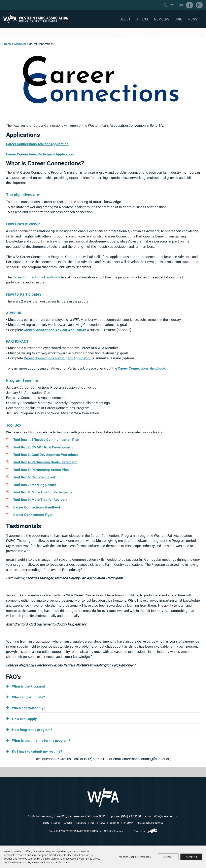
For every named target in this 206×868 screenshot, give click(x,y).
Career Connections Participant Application (40, 154)
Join (179, 19)
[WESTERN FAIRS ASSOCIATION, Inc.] (36, 19)
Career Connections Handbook (36, 277)
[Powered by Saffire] (152, 831)
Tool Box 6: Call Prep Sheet (34, 477)
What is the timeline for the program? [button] (41, 740)
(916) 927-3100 (131, 816)
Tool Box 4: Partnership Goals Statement (45, 462)
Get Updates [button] (176, 5)
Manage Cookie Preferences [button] (135, 857)
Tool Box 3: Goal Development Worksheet (46, 455)
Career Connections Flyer (33, 515)
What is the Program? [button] (29, 686)
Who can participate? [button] (28, 697)
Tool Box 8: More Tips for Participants (43, 492)
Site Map (128, 823)
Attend (142, 19)
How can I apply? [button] (25, 719)
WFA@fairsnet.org (166, 816)
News (193, 19)
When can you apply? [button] (29, 708)
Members (161, 19)
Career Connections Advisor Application (37, 144)
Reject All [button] (168, 857)
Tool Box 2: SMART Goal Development (43, 447)
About (125, 19)
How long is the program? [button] (32, 730)
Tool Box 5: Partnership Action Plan (41, 470)
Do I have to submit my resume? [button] (37, 751)
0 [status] (171, 5)
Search (160, 5)
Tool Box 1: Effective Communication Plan (46, 440)
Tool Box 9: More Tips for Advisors (40, 500)
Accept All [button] (191, 857)
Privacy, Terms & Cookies (150, 823)
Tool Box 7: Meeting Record (35, 485)
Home (8, 44)
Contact (114, 823)
